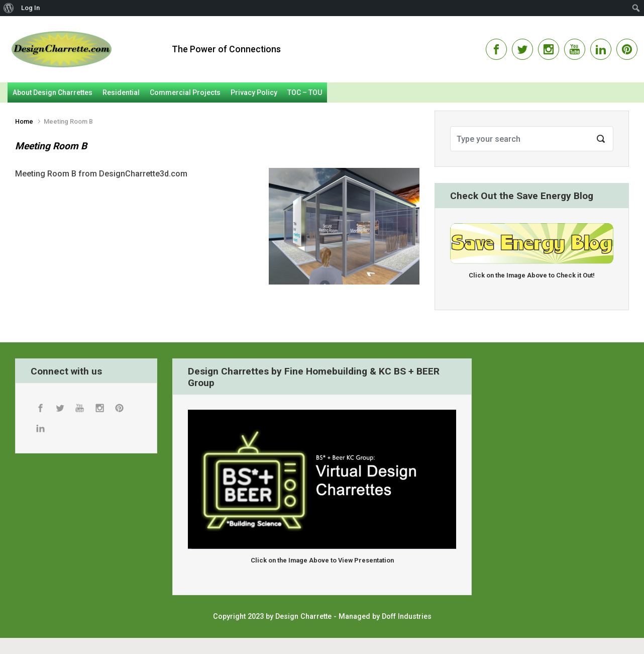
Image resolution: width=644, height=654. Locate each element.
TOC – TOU (305, 92)
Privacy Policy (254, 92)
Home (24, 121)
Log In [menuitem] (30, 8)
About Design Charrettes (52, 92)
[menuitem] (9, 8)
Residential (121, 92)
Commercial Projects (185, 92)
